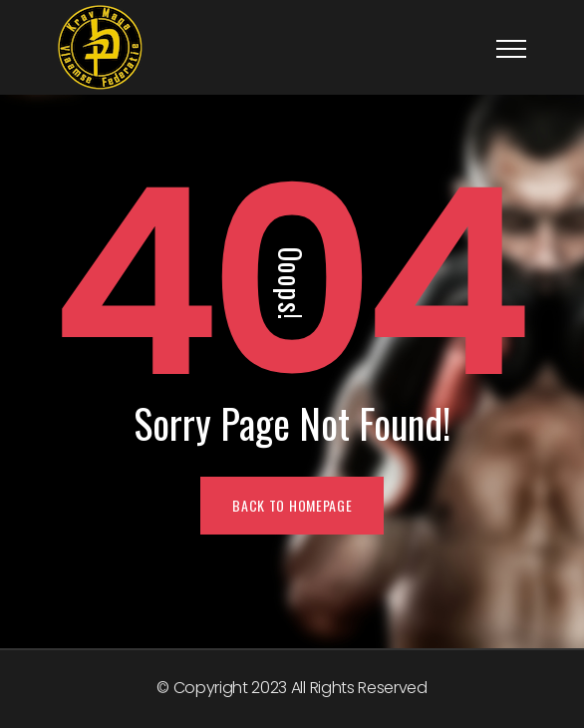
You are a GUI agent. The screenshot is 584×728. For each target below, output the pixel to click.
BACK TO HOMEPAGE (292, 505)
